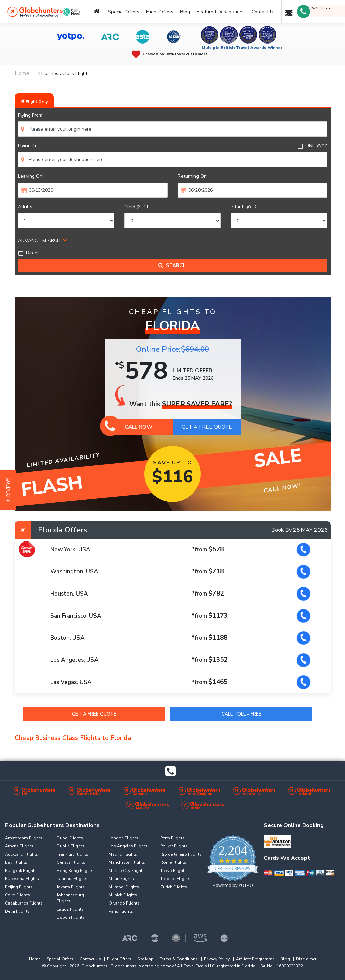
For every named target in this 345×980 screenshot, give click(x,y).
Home (35, 959)
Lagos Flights (70, 909)
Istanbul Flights (72, 879)
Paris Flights (121, 911)
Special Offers (124, 12)
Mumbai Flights (124, 887)
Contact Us (264, 12)
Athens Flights (19, 846)
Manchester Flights (127, 862)
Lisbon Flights (71, 917)
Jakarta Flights (71, 887)
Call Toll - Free (241, 714)
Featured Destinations (221, 12)
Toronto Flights (175, 879)
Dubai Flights (70, 838)
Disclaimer (306, 959)
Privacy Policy (217, 959)
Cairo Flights (18, 895)
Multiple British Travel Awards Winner (242, 48)
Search (172, 265)
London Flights (124, 838)
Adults (25, 207)
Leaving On (30, 176)
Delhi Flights (17, 911)
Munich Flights (123, 895)
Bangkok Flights (21, 871)
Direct (28, 253)
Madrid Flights (123, 854)
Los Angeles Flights (128, 846)
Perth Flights (172, 838)
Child (137, 207)
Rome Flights (173, 862)
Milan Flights (121, 879)
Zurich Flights (174, 887)
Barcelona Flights (22, 879)
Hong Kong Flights (75, 871)
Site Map (145, 959)
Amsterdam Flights (24, 838)
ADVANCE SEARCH (39, 240)
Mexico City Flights (127, 871)
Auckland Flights (22, 854)
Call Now (129, 427)
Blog (185, 12)
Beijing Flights (19, 887)
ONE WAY (312, 146)
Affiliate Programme (255, 959)
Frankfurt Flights (73, 854)
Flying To (28, 146)
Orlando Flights (124, 903)
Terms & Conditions (179, 959)
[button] (8, 490)
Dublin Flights (71, 846)
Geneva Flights (71, 862)
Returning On (192, 176)
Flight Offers (160, 12)
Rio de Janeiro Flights (181, 854)
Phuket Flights (174, 846)
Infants (244, 207)
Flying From (30, 115)
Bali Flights (16, 862)
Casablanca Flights (24, 903)
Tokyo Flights (174, 871)
